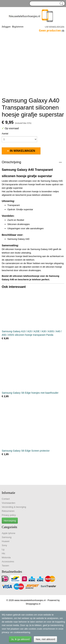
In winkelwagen (22, 151)
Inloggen (6, 27)
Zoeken (61, 4)
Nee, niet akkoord (45, 639)
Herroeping (10, 521)
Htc (4, 553)
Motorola (6, 557)
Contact (6, 499)
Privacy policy (9, 515)
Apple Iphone (9, 533)
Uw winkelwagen (55, 27)
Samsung (7, 537)
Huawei (6, 541)
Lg (3, 549)
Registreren (18, 27)
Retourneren (8, 511)
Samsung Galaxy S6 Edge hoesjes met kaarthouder (30, 393)
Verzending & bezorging (14, 507)
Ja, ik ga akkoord (20, 639)
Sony (4, 545)
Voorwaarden (9, 503)
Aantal (5, 134)
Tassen (5, 566)
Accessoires (8, 562)
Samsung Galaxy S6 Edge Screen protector (26, 451)
